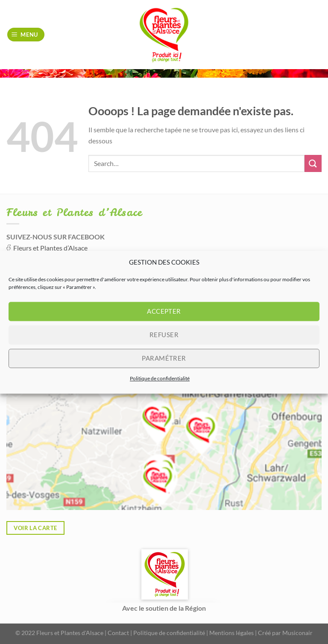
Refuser (164, 335)
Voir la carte (35, 528)
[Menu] (26, 35)
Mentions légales (231, 633)
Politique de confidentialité (160, 378)
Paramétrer (164, 358)
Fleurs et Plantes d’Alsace (50, 248)
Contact (118, 633)
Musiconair (297, 633)
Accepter (164, 311)
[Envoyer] (313, 163)
